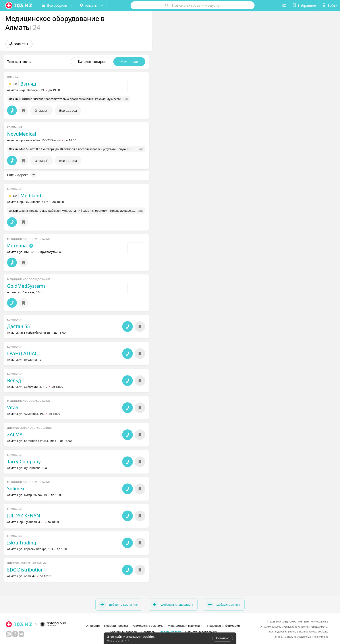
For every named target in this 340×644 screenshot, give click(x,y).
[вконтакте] (21, 634)
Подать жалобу (170, 632)
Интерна (17, 246)
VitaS (13, 407)
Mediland (31, 196)
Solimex (16, 489)
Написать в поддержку (201, 632)
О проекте (93, 626)
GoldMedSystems (26, 286)
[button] (19, 44)
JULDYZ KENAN (24, 516)
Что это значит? (118, 640)
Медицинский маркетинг (185, 626)
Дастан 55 (18, 326)
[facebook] (15, 634)
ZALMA (15, 435)
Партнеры (148, 632)
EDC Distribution (25, 570)
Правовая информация (223, 626)
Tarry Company (24, 462)
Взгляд (28, 84)
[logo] (19, 5)
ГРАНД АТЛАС (22, 353)
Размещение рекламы (148, 626)
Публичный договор (123, 632)
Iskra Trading (22, 543)
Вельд (14, 380)
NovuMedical (22, 134)
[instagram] (9, 634)
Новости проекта (116, 626)
